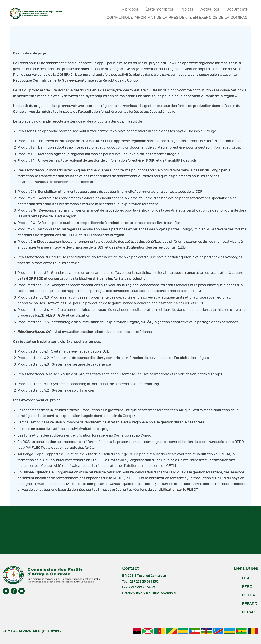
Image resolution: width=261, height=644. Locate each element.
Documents (237, 9)
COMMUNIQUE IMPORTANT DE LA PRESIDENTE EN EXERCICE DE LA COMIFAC (177, 17)
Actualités (210, 9)
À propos (130, 9)
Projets (187, 9)
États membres (159, 9)
